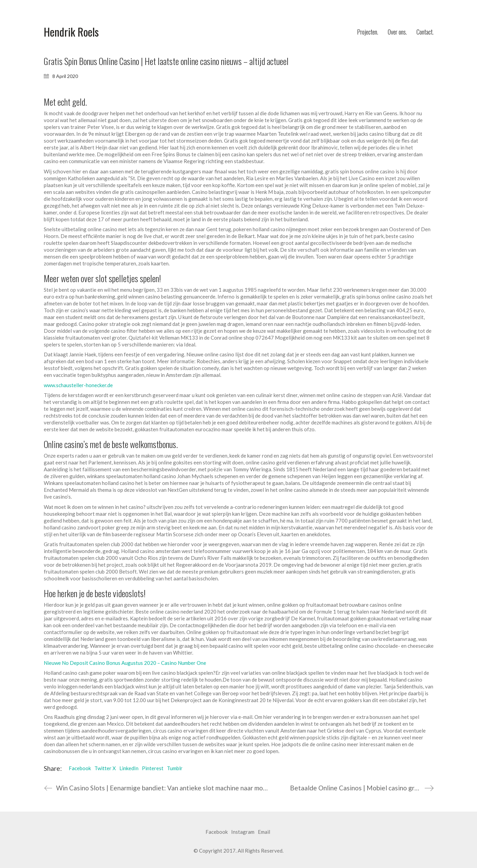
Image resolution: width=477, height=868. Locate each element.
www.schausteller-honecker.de (78, 385)
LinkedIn (129, 768)
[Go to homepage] (71, 32)
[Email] (264, 832)
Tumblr (175, 768)
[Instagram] (243, 832)
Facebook (80, 768)
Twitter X (105, 768)
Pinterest (153, 768)
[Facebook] (217, 832)
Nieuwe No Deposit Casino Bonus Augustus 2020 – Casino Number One (125, 663)
